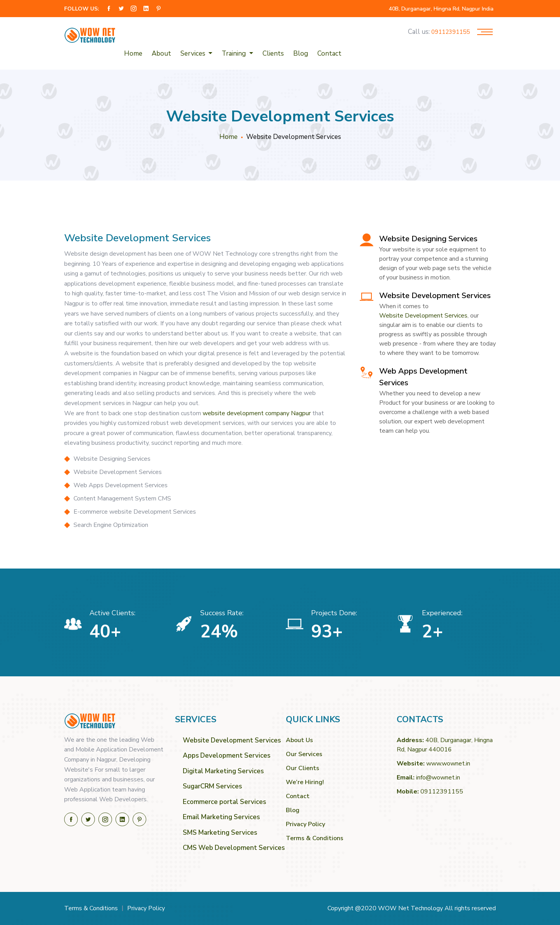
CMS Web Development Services (228, 848)
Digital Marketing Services (223, 771)
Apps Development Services (227, 756)
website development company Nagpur (257, 413)
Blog (301, 54)
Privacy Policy (305, 824)
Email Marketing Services (221, 817)
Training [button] (234, 54)
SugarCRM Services (212, 786)
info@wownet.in (438, 778)
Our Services (304, 754)
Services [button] (194, 54)
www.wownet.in (448, 764)
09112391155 (451, 32)
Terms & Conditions (315, 838)
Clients (273, 54)
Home (133, 54)
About (161, 54)
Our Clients (303, 768)
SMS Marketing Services (220, 833)
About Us (299, 740)
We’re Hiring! (305, 782)
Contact (329, 54)
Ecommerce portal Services (224, 802)
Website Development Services (423, 316)
